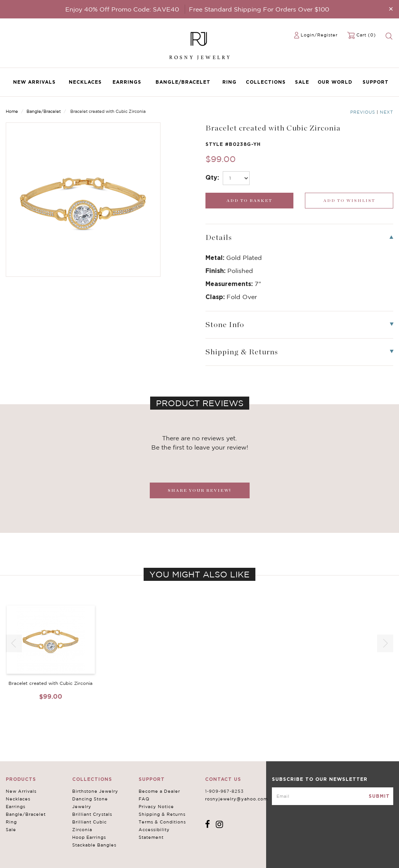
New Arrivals (34, 82)
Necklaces (85, 82)
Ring (229, 82)
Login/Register (319, 35)
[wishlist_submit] (349, 201)
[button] (385, 643)
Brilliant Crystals (92, 814)
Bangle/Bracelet (183, 82)
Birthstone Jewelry (95, 791)
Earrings (127, 82)
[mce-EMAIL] (333, 796)
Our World (335, 82)
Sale (302, 82)
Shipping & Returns (162, 814)
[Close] (391, 9)
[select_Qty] (236, 178)
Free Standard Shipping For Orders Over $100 (259, 9)
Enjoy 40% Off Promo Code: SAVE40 (122, 9)
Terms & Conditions (162, 822)
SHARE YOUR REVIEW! (199, 490)
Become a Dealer (159, 791)
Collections (266, 82)
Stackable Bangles (94, 845)
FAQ (144, 799)
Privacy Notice (156, 807)
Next (387, 112)
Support (376, 82)
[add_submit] (250, 201)
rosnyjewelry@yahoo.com (236, 799)
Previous (363, 112)
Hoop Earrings (89, 837)
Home (12, 111)
